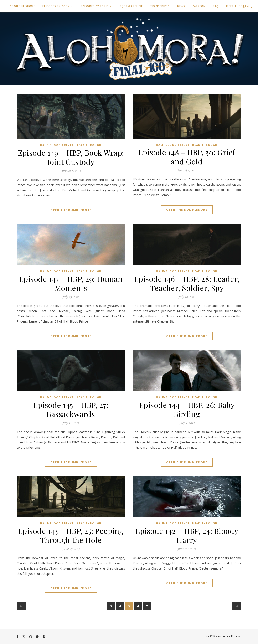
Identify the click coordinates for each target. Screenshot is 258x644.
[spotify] (38, 637)
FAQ (216, 6)
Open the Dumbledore (71, 210)
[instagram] (31, 637)
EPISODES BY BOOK (56, 6)
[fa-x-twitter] (24, 637)
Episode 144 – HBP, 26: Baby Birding (187, 409)
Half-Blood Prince (57, 145)
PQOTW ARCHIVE (131, 6)
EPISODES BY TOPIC (95, 6)
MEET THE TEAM (237, 6)
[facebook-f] (18, 637)
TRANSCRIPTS (160, 6)
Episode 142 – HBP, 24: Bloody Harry (187, 535)
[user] (44, 637)
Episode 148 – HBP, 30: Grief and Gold (187, 157)
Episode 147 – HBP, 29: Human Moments (71, 283)
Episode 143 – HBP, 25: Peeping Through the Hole (71, 535)
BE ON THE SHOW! (22, 6)
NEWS (181, 6)
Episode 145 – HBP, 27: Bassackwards (71, 409)
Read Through (89, 145)
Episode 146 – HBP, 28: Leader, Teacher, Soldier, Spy (187, 283)
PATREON (199, 6)
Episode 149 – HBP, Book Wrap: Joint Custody (71, 157)
